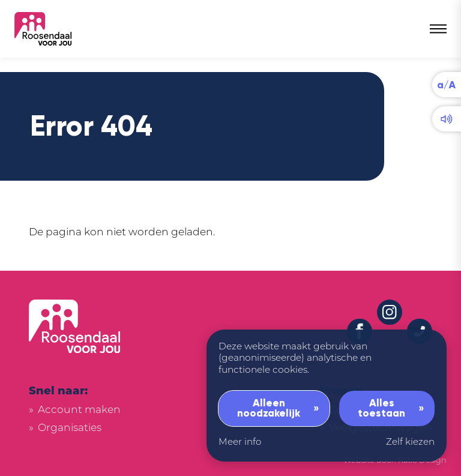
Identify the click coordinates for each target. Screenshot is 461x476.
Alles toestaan (381, 408)
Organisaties (70, 428)
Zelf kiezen (410, 443)
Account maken (79, 410)
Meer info (240, 443)
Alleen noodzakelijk (269, 408)
